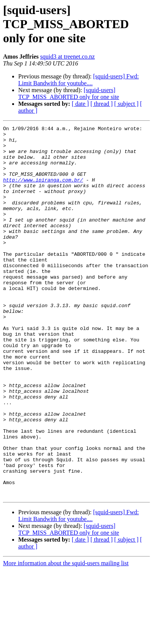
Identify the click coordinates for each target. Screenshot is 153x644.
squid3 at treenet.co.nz (68, 57)
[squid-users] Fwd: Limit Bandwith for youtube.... (79, 80)
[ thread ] (102, 104)
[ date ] (80, 104)
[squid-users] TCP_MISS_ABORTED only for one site (69, 93)
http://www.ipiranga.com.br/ (43, 191)
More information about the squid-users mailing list (66, 637)
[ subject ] (126, 104)
